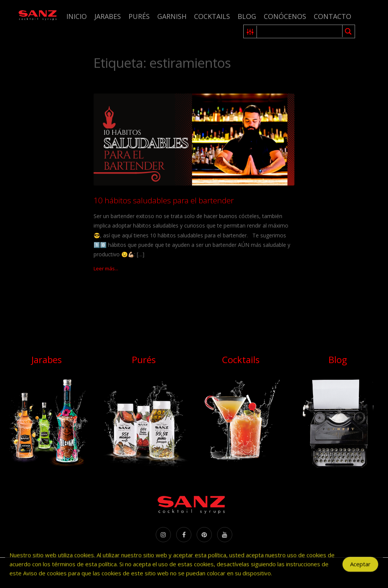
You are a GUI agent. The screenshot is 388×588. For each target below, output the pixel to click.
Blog (247, 16)
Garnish (172, 16)
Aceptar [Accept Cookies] (360, 569)
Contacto (332, 16)
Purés (139, 16)
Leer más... (106, 268)
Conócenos (285, 16)
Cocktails (212, 16)
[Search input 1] (300, 31)
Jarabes (108, 16)
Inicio (77, 16)
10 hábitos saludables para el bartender (164, 200)
